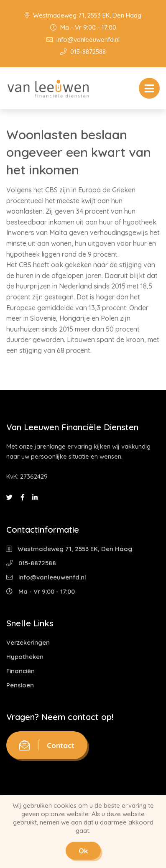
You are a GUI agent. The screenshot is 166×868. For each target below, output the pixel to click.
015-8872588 (83, 52)
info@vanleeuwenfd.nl (83, 40)
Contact (47, 745)
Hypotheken (25, 657)
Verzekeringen (28, 642)
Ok (83, 851)
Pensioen (20, 685)
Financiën (20, 671)
